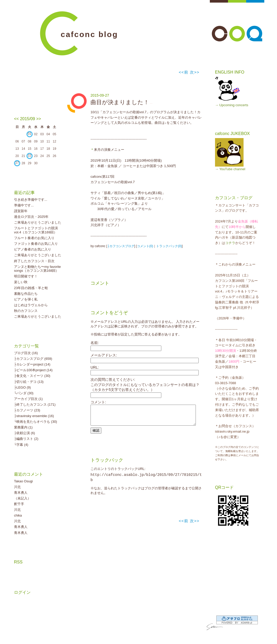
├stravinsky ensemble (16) (34, 416)
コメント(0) (145, 246)
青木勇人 (21, 493)
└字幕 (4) (21, 445)
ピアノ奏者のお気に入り (33, 249)
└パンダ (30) (24, 393)
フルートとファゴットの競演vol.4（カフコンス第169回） (36, 230)
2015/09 (27, 119)
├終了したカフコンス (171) (35, 405)
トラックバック (107, 464)
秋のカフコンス (26, 311)
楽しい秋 (21, 282)
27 (17, 163)
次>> (195, 72)
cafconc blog (89, 34)
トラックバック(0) (169, 246)
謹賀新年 (21, 211)
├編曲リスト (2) (26, 439)
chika (18, 515)
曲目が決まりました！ (120, 102)
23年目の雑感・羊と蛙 (31, 288)
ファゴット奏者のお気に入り (36, 244)
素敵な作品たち (26, 294)
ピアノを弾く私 (26, 299)
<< (16, 119)
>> (39, 119)
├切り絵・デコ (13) (29, 382)
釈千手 (19, 504)
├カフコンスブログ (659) (33, 359)
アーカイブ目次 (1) (28, 399)
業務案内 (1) (23, 427)
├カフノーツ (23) (27, 410)
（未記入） (22, 498)
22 (29, 155)
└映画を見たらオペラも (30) (36, 422)
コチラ (230, 243)
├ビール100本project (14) (33, 370)
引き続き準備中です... (31, 200)
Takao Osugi (23, 481)
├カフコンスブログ (121, 246)
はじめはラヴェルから (31, 305)
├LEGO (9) (22, 387)
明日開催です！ (26, 276)
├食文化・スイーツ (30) (32, 376)
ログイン (22, 592)
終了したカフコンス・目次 (34, 261)
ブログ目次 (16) (26, 353)
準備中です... (24, 205)
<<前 (184, 72)
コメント (100, 283)
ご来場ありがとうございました (38, 222)
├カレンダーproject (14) (32, 364)
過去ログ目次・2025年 (31, 217)
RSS (18, 562)
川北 (17, 487)
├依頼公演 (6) (25, 433)
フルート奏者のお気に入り (34, 238)
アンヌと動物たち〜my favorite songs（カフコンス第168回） (37, 269)
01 (29, 134)
